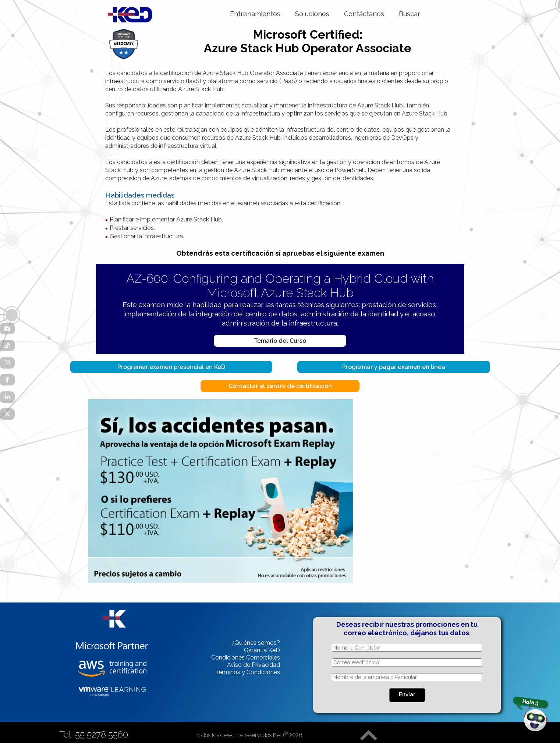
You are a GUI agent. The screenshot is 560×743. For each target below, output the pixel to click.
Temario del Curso (280, 341)
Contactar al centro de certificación (280, 386)
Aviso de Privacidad (254, 665)
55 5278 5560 (102, 734)
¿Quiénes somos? (256, 643)
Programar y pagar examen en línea (394, 367)
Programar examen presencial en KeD (171, 367)
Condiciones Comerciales (246, 657)
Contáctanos (364, 14)
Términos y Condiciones (248, 672)
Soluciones (312, 14)
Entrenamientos (255, 14)
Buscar (410, 14)
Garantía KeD (262, 650)
